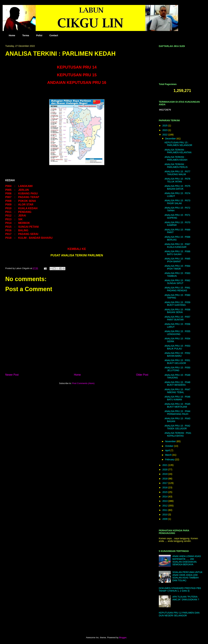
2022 (165, 135)
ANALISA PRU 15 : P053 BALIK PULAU (177, 347)
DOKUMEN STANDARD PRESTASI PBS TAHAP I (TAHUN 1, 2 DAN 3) (180, 590)
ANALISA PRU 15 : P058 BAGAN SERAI (177, 311)
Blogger (123, 637)
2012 (165, 506)
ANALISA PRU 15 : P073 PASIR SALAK (177, 202)
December (171, 139)
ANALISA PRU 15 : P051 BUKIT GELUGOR (177, 362)
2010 (165, 515)
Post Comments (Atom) (83, 383)
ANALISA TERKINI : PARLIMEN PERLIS (176, 166)
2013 (165, 501)
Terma (26, 35)
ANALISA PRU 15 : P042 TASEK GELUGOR (177, 427)
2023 (165, 130)
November (171, 441)
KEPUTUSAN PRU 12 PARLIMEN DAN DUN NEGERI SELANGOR (179, 614)
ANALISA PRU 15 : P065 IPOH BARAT (177, 260)
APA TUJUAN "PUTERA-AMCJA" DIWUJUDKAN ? (186, 598)
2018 (165, 479)
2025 (165, 126)
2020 (165, 470)
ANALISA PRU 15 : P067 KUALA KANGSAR (177, 246)
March (169, 455)
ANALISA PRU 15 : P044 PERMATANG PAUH (177, 413)
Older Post (142, 375)
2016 (165, 487)
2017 (165, 483)
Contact (54, 35)
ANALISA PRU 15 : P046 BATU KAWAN (177, 398)
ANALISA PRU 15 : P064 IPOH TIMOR (177, 267)
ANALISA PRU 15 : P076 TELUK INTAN (177, 180)
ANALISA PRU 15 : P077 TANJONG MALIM (177, 173)
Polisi (39, 35)
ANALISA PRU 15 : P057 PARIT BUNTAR (177, 318)
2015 (165, 492)
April (168, 450)
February (170, 459)
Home (12, 35)
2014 (165, 497)
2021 (165, 465)
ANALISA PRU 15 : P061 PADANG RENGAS (177, 289)
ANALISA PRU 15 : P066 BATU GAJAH (177, 253)
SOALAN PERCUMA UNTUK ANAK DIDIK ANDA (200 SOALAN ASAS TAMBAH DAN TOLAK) (188, 576)
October (170, 446)
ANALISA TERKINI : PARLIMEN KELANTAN (178, 151)
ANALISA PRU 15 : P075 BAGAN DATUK (177, 187)
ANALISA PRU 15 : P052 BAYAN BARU (177, 354)
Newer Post (12, 375)
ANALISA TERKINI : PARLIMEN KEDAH (176, 158)
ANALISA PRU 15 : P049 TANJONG (177, 376)
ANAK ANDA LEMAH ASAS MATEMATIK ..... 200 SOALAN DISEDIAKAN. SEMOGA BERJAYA (187, 560)
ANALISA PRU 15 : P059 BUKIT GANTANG (177, 304)
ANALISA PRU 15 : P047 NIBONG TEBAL (177, 391)
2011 (165, 510)
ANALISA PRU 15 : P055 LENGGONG (177, 333)
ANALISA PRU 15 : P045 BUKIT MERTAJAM (177, 405)
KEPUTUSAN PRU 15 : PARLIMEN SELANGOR (178, 144)
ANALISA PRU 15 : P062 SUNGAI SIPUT (177, 282)
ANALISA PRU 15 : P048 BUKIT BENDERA (177, 384)
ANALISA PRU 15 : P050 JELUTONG (177, 369)
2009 (165, 519)
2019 (165, 474)
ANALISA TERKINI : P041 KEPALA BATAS (178, 434)
